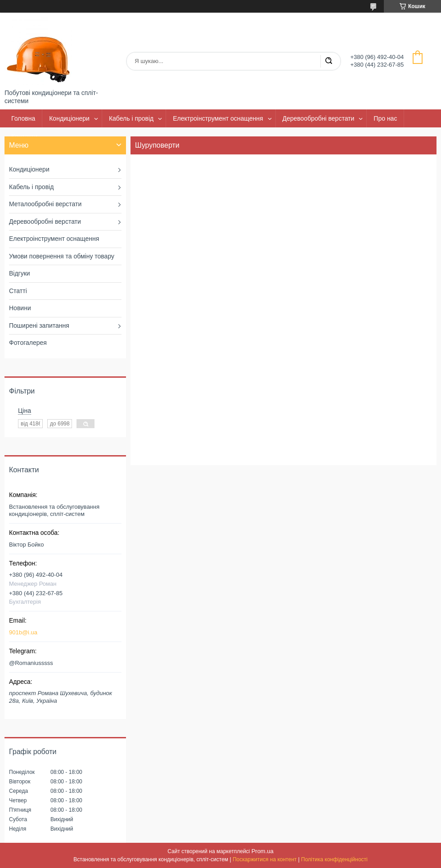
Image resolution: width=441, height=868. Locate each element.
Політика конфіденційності (334, 859)
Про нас (385, 118)
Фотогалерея (28, 343)
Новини (20, 308)
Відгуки (20, 273)
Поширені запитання (39, 325)
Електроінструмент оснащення (218, 118)
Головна (23, 118)
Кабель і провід (131, 118)
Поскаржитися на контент (265, 859)
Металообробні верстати (45, 204)
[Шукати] (328, 61)
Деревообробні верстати (319, 118)
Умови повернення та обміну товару (62, 256)
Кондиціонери (69, 118)
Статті (18, 291)
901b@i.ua (23, 632)
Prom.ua (263, 851)
